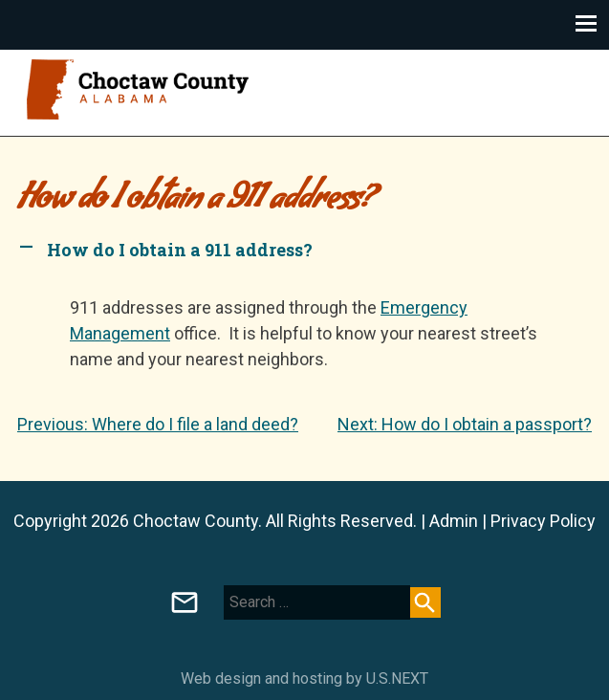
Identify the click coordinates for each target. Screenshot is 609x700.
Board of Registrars (185, 602)
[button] (304, 250)
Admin (454, 521)
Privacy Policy (543, 521)
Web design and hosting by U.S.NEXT (304, 678)
